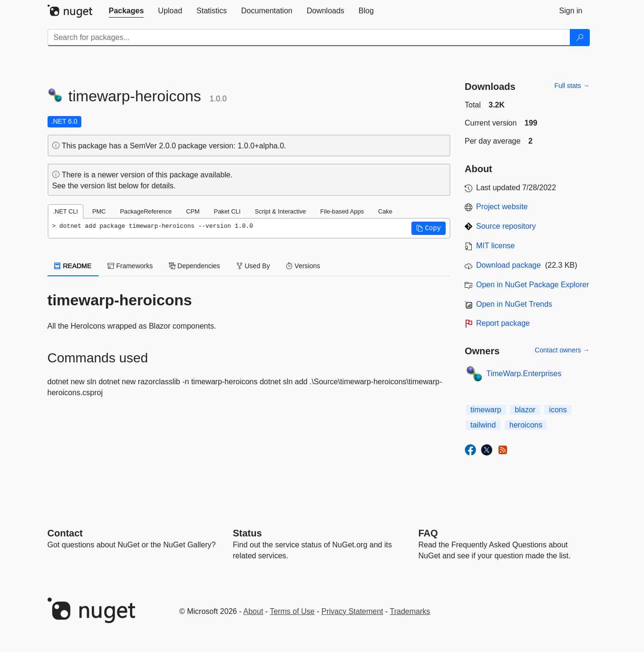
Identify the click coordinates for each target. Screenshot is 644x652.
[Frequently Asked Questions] (428, 533)
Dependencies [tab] (194, 266)
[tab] (127, 11)
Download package (508, 265)
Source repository (506, 226)
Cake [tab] (385, 211)
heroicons (526, 425)
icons (558, 410)
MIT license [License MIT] (496, 246)
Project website (502, 207)
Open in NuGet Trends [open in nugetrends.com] (514, 304)
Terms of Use (292, 611)
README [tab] (73, 266)
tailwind (483, 425)
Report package (503, 323)
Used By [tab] (253, 266)
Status (248, 533)
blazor (525, 410)
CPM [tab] (193, 211)
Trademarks (410, 611)
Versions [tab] (303, 266)
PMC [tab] (99, 211)
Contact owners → (562, 350)
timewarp (486, 410)
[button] (429, 228)
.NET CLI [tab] (66, 211)
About (254, 611)
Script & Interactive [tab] (280, 211)
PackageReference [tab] (146, 211)
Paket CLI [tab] (227, 211)
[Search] (580, 38)
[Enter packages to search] (309, 38)
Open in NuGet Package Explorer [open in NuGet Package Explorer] (532, 285)
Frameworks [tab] (130, 266)
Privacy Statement (352, 611)
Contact (65, 533)
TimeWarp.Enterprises (524, 374)
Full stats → (572, 86)
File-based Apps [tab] (342, 211)
